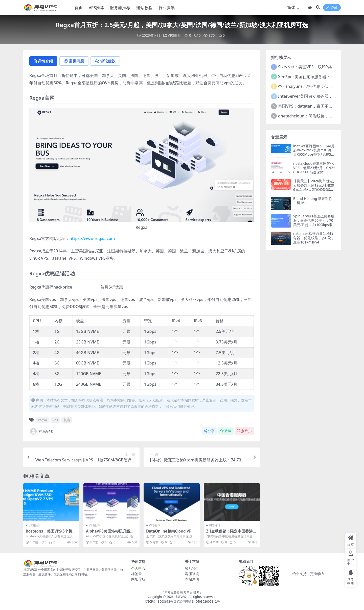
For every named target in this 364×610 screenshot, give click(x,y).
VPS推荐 (175, 35)
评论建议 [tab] (105, 61)
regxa (43, 420)
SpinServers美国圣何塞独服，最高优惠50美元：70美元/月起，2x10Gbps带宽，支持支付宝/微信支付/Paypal (314, 225)
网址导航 (138, 579)
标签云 (136, 574)
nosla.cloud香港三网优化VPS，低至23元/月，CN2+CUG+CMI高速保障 (314, 168)
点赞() (244, 431)
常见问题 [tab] (74, 61)
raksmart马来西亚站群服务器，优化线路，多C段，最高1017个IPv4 (314, 238)
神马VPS (41, 431)
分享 (209, 431)
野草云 (188, 592)
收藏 (226, 431)
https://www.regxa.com (92, 238)
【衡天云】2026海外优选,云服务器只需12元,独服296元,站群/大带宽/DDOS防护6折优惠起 (314, 187)
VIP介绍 (191, 568)
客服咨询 (192, 574)
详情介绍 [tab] (43, 61)
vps (55, 420)
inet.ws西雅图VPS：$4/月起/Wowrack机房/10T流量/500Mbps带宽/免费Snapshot (314, 152)
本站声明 (192, 579)
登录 (332, 8)
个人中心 (138, 568)
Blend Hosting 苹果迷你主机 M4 (313, 201)
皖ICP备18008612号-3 (161, 602)
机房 (67, 420)
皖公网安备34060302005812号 (198, 602)
